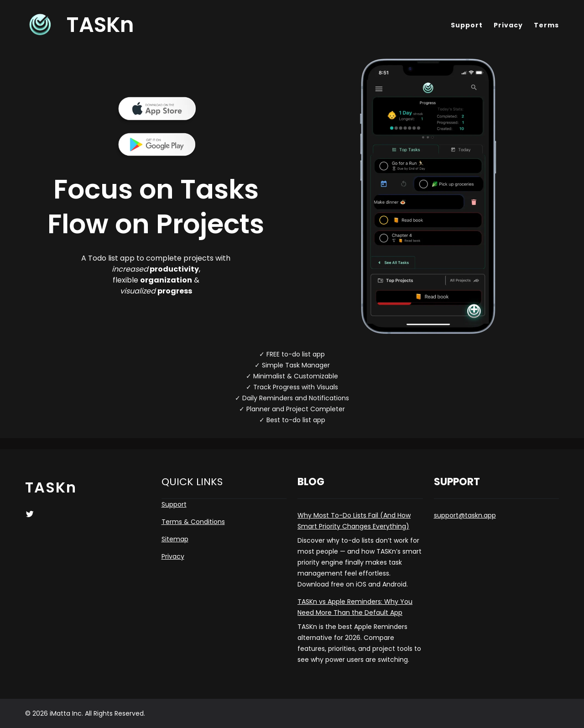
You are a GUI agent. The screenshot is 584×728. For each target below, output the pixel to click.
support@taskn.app (465, 515)
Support (174, 504)
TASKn (100, 25)
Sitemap (175, 539)
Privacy (173, 556)
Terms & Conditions (193, 522)
